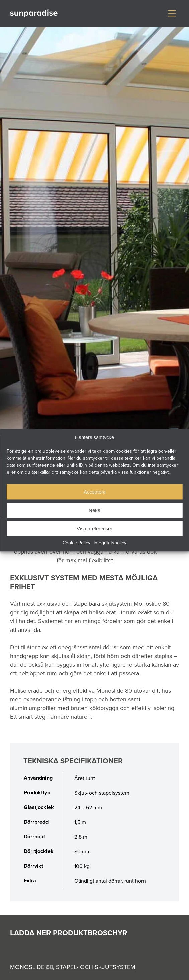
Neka (94, 510)
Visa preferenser (94, 528)
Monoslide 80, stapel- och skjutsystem (73, 967)
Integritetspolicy (110, 543)
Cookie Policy (76, 543)
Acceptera (95, 492)
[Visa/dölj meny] (172, 13)
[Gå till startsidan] (34, 14)
